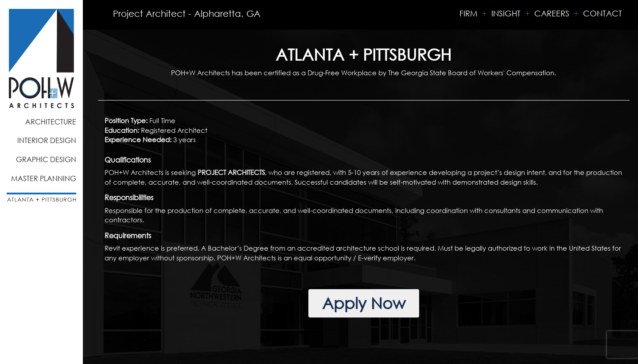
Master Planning (44, 178)
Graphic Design (46, 159)
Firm (469, 13)
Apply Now (364, 303)
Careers (552, 13)
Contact (603, 13)
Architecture (51, 122)
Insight (506, 13)
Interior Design (47, 140)
